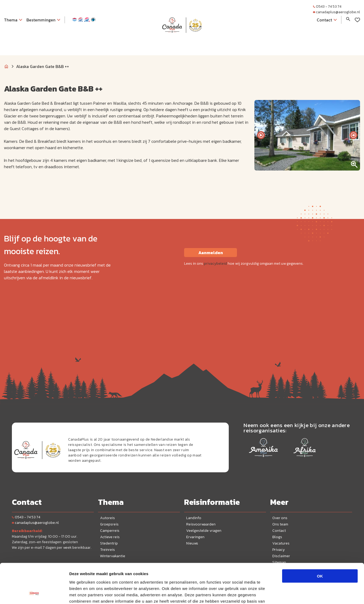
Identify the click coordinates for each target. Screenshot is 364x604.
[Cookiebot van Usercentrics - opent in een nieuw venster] (34, 594)
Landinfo (194, 518)
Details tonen (285, 594)
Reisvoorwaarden (201, 524)
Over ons (280, 518)
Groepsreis (109, 524)
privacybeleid (215, 264)
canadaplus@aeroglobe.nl (337, 12)
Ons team (280, 524)
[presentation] (261, 135)
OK (320, 541)
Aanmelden (211, 253)
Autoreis (108, 518)
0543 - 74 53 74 (327, 6)
